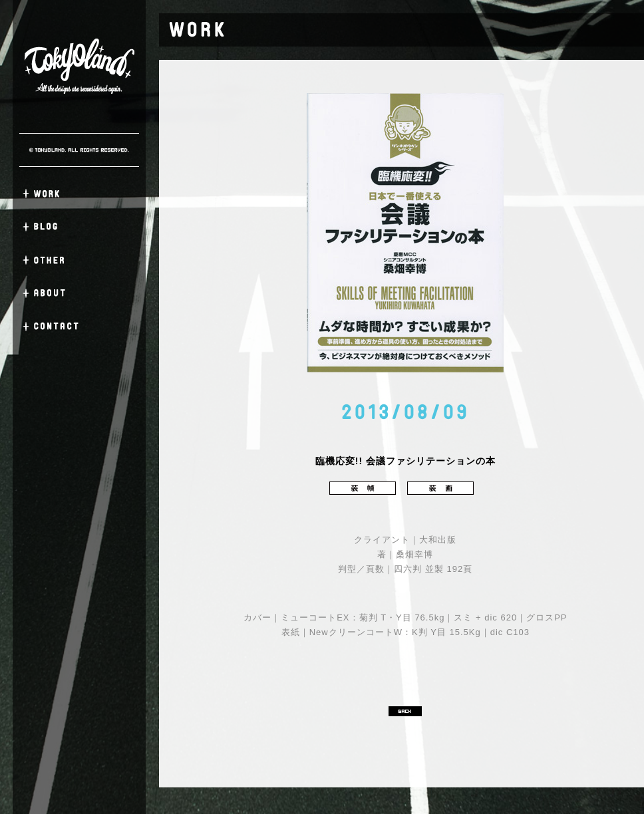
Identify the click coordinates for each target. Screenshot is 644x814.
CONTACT (79, 327)
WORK (79, 194)
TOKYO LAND (79, 67)
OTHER (79, 260)
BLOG (79, 227)
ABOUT (79, 293)
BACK (405, 711)
